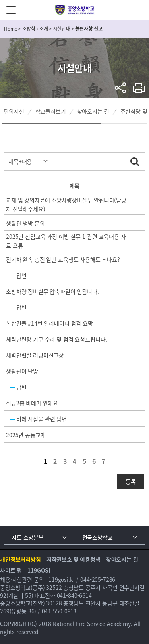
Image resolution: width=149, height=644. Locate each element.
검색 (135, 160)
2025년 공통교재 (26, 435)
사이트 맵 (11, 570)
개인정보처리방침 (20, 559)
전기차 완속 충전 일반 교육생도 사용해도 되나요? (63, 259)
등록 (131, 481)
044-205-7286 (98, 579)
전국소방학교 (98, 537)
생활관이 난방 (22, 371)
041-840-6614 (74, 595)
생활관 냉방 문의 (25, 223)
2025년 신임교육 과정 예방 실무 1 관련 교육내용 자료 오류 (66, 241)
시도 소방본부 (28, 537)
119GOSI (39, 570)
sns (121, 88)
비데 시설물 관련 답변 (42, 419)
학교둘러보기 (51, 111)
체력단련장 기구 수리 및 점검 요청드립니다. (56, 339)
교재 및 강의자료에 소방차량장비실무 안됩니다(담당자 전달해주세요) (66, 204)
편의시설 (14, 111)
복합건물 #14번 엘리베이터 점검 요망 (49, 323)
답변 (21, 275)
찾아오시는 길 (93, 111)
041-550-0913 (59, 611)
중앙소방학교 (74, 10)
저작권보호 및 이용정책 (74, 559)
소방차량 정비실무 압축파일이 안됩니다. (52, 291)
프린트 (139, 88)
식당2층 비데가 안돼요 (32, 403)
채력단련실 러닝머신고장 (35, 355)
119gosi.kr (62, 579)
